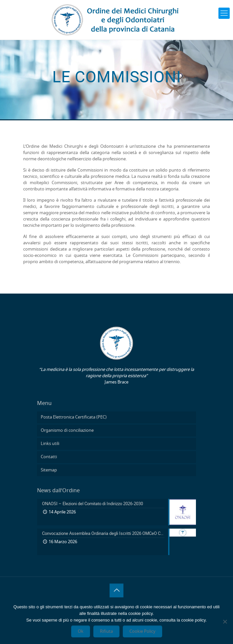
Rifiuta (106, 631)
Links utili (50, 444)
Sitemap (49, 470)
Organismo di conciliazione (67, 431)
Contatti (49, 457)
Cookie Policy (142, 631)
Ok (81, 631)
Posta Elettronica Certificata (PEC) (74, 417)
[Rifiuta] (225, 622)
